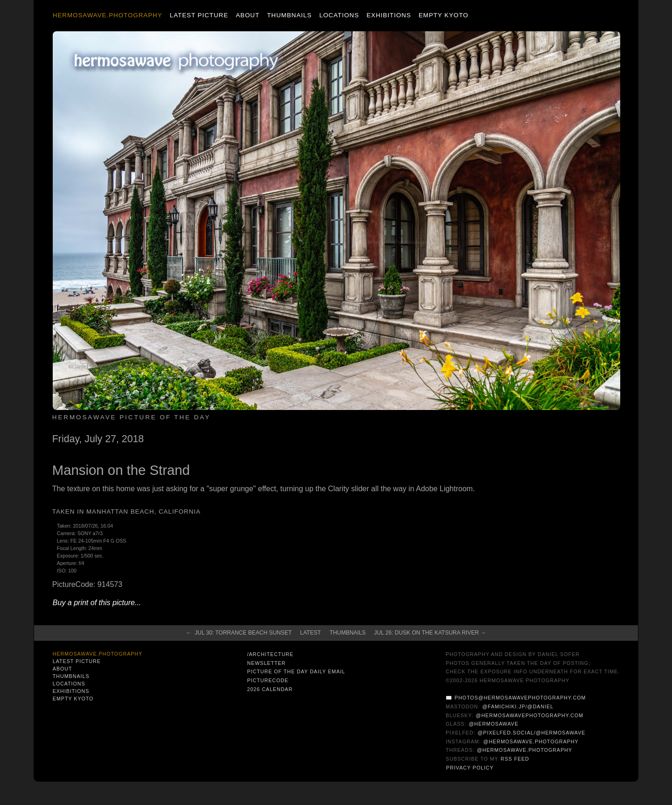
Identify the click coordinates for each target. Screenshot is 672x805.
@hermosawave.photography (531, 741)
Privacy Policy (470, 768)
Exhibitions (388, 15)
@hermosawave (494, 724)
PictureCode (268, 680)
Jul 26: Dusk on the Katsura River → (430, 633)
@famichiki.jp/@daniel (518, 706)
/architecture (270, 654)
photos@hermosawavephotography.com (520, 698)
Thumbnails (289, 15)
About (248, 15)
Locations (339, 15)
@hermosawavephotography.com (530, 715)
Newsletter (266, 663)
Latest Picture (199, 15)
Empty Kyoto (444, 15)
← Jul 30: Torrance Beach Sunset (239, 633)
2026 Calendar (270, 689)
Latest (310, 633)
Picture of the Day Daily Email (296, 671)
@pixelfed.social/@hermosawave (532, 733)
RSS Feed (515, 759)
